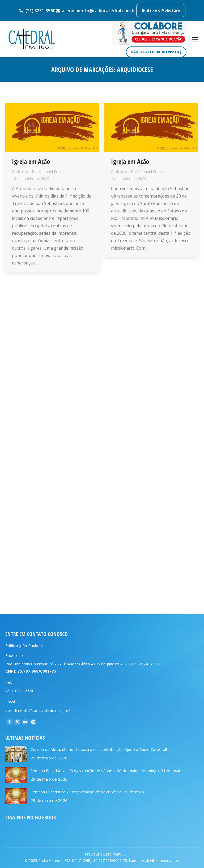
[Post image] (16, 754)
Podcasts (20, 172)
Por (48, 172)
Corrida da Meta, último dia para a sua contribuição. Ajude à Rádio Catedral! (99, 749)
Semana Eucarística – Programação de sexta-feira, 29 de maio (87, 792)
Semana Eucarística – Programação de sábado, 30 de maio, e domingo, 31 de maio (106, 771)
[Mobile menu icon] (195, 39)
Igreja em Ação (31, 161)
